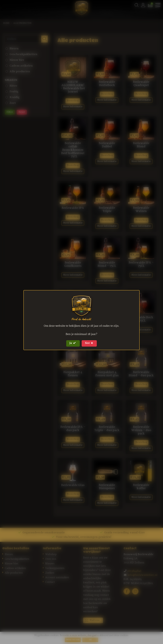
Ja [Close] (72, 343)
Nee (90, 343)
